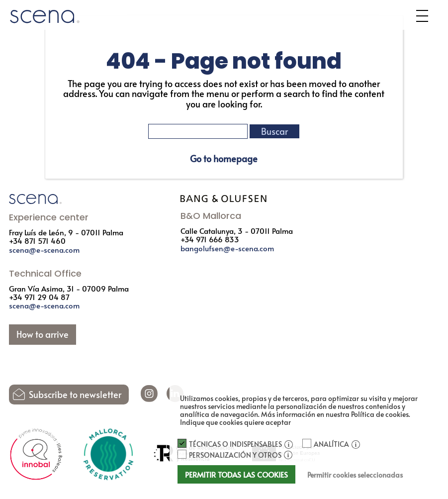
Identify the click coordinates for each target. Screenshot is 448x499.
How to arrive (43, 334)
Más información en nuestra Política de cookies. (336, 414)
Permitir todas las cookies (236, 474)
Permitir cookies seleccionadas (355, 475)
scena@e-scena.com (44, 249)
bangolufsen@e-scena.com (227, 248)
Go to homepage (224, 159)
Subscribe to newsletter (75, 395)
